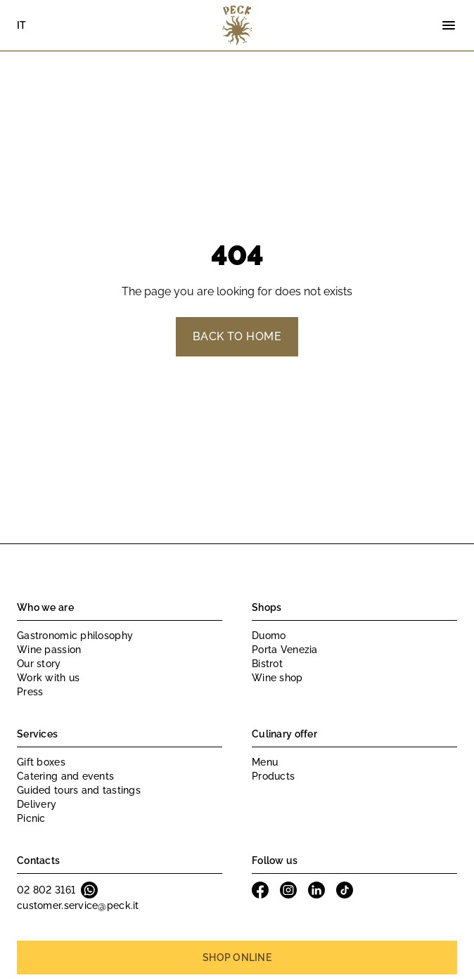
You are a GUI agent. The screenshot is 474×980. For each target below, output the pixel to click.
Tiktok (345, 890)
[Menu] (449, 25)
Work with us (48, 678)
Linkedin (316, 890)
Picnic (31, 818)
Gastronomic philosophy (75, 636)
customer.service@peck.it (78, 905)
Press (30, 692)
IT (22, 25)
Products (273, 776)
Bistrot (267, 664)
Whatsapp (89, 890)
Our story (39, 664)
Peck (237, 25)
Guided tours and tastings (79, 790)
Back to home (237, 336)
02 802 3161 (46, 890)
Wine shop (277, 678)
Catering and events (65, 776)
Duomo (269, 636)
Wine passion (49, 650)
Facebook (260, 890)
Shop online (237, 958)
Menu (265, 762)
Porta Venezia (285, 650)
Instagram (288, 890)
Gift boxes (41, 762)
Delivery (37, 804)
